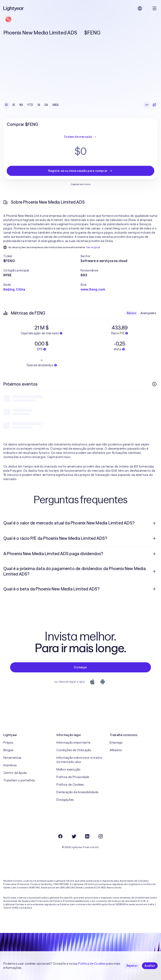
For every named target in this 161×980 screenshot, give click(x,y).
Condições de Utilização (74, 750)
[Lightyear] (14, 8)
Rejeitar (132, 966)
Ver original (93, 247)
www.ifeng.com (93, 289)
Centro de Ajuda (15, 773)
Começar (80, 667)
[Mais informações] (154, 384)
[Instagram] (101, 836)
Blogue (8, 750)
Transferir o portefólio (19, 780)
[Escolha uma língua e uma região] (140, 8)
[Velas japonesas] (154, 105)
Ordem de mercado (80, 137)
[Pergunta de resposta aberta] (154, 523)
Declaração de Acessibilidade (77, 792)
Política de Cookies (70, 785)
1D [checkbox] (7, 105)
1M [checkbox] (21, 105)
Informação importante (73, 743)
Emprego (116, 743)
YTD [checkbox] (30, 105)
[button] (42, 256)
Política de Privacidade (73, 777)
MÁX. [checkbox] (56, 105)
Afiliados (116, 750)
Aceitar (150, 966)
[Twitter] (74, 836)
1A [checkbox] (39, 105)
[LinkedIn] (87, 836)
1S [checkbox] (14, 105)
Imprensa (10, 765)
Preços (8, 743)
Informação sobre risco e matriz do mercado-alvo (79, 760)
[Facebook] (60, 836)
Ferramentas (12, 758)
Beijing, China (14, 289)
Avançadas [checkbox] (148, 313)
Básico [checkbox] (132, 313)
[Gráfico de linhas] (147, 105)
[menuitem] (80, 523)
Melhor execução (68, 769)
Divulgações (65, 800)
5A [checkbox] (46, 105)
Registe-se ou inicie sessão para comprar (80, 171)
